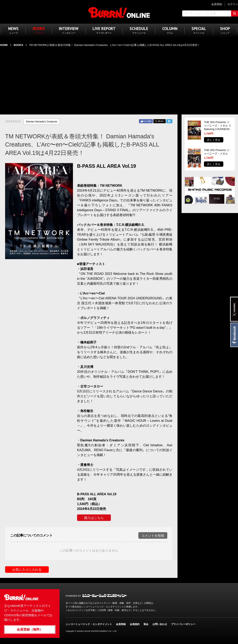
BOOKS (18, 45)
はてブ (169, 121)
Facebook (234, 335)
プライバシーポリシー (183, 624)
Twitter (160, 121)
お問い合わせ (160, 624)
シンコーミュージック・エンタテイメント (104, 596)
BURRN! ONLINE (119, 12)
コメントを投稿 (153, 536)
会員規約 (135, 624)
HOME (4, 45)
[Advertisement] (119, 78)
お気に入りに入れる (27, 570)
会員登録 (121, 624)
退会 (146, 624)
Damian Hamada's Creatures (42, 122)
